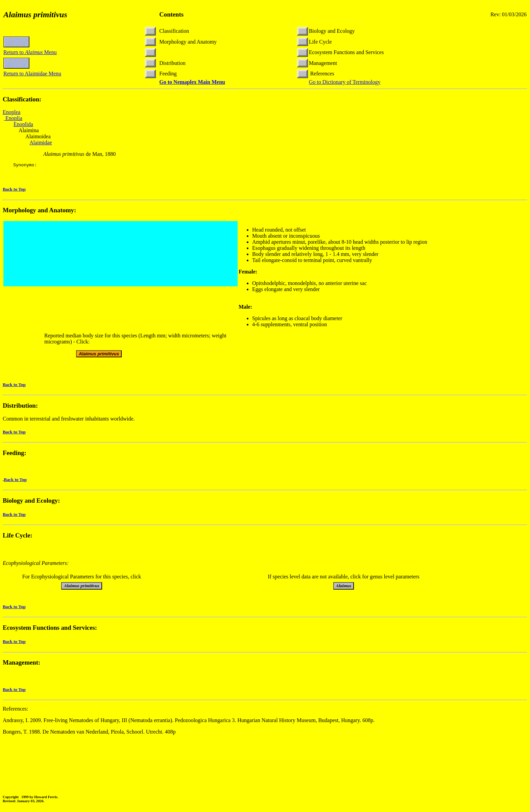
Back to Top (14, 190)
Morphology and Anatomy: (39, 211)
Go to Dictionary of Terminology (345, 82)
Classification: (22, 99)
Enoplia (13, 118)
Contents (171, 14)
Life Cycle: (18, 536)
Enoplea (11, 112)
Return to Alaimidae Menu (32, 74)
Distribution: (20, 407)
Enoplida (23, 124)
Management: (21, 663)
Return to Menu (30, 52)
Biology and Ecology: (31, 501)
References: (16, 710)
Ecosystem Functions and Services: (50, 629)
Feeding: (15, 454)
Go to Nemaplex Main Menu (192, 82)
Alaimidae (41, 142)
